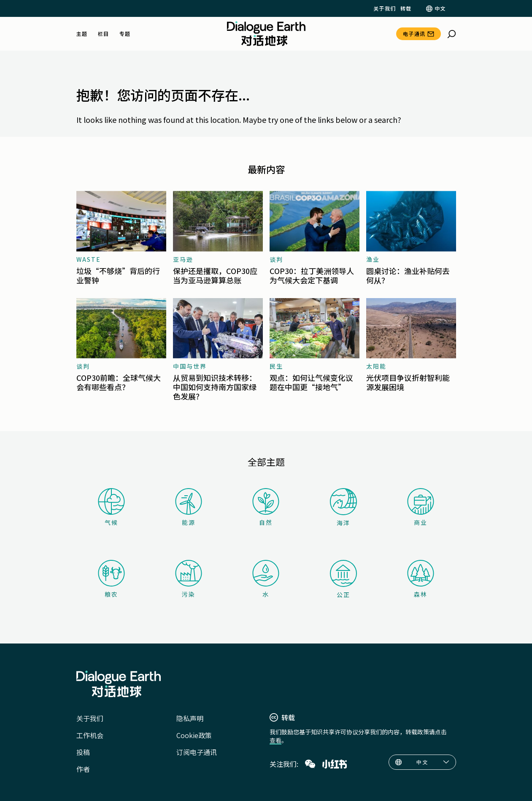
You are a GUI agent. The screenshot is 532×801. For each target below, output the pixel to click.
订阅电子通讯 (197, 752)
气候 (111, 507)
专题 (125, 34)
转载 (406, 8)
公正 (343, 579)
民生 (276, 366)
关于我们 (385, 8)
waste (89, 259)
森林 (421, 579)
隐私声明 (190, 718)
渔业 (373, 259)
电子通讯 (414, 34)
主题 (82, 34)
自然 (266, 507)
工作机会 (90, 735)
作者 (83, 769)
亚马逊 (183, 259)
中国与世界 (190, 366)
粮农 (111, 579)
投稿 (83, 752)
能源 (189, 507)
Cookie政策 (194, 735)
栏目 (104, 34)
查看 (275, 740)
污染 (189, 579)
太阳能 (376, 366)
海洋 (343, 508)
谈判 (276, 259)
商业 (421, 507)
